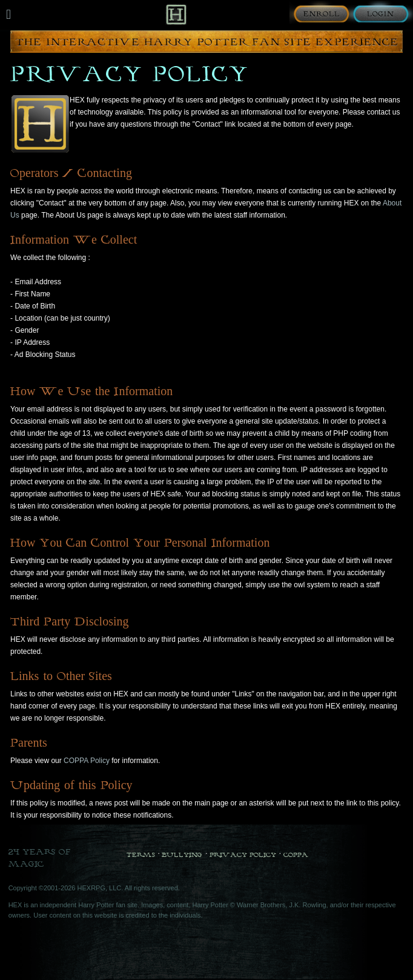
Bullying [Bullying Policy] (182, 855)
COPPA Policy (87, 761)
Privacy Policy (243, 855)
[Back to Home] (176, 14)
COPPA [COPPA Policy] (296, 855)
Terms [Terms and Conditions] (141, 855)
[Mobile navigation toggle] (8, 15)
